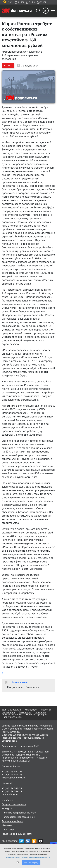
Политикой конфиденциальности (39, 858)
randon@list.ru (10, 794)
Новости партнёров (37, 714)
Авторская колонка (12, 714)
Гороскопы (41, 712)
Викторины (25, 712)
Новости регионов (12, 717)
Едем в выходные (11, 710)
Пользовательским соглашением (16, 858)
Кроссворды (9, 712)
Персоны (46, 710)
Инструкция (31, 710)
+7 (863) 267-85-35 (12, 788)
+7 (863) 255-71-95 (12, 771)
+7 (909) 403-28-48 (12, 775)
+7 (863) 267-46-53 (12, 791)
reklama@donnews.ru (13, 778)
